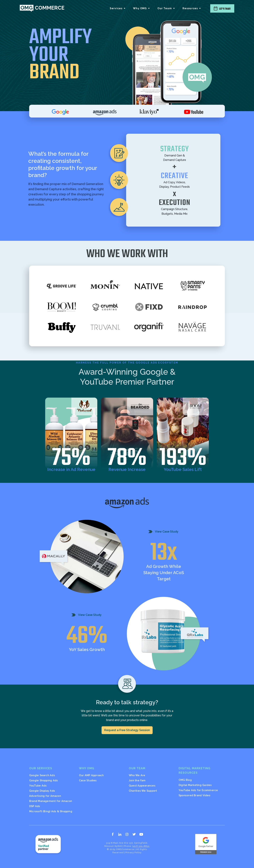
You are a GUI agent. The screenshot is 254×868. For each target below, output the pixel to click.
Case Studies (88, 780)
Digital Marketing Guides (195, 785)
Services (116, 8)
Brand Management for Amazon (51, 801)
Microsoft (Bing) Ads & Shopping (51, 811)
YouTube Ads (38, 786)
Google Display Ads (42, 791)
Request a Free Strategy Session (127, 730)
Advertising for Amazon (45, 796)
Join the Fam (137, 780)
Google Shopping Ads (43, 780)
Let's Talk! (225, 9)
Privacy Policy (133, 852)
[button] (118, 8)
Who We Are (137, 775)
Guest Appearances (142, 786)
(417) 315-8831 (141, 846)
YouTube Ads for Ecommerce (198, 790)
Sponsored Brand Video (195, 795)
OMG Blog (185, 780)
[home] (42, 8)
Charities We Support (143, 791)
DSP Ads (35, 806)
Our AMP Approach (91, 775)
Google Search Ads (42, 775)
